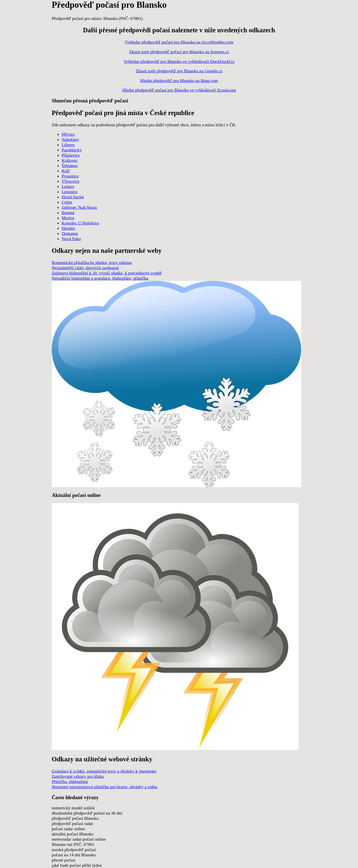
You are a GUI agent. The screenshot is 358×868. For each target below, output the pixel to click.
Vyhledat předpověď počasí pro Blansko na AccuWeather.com (179, 42)
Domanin (70, 233)
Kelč (66, 171)
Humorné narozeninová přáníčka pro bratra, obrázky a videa (104, 787)
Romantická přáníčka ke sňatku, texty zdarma (92, 262)
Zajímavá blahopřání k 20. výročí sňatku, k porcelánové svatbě (107, 273)
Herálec (68, 228)
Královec (70, 160)
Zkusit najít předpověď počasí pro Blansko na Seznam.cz (179, 52)
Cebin (67, 202)
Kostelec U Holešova (80, 223)
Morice (68, 218)
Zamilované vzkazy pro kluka (78, 776)
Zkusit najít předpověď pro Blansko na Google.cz (179, 71)
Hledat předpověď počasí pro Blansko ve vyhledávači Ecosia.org (179, 90)
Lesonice (70, 192)
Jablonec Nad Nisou (79, 207)
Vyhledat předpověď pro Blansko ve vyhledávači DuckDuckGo (179, 61)
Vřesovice (70, 181)
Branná (68, 213)
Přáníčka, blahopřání (70, 781)
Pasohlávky (72, 150)
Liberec (68, 145)
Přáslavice (71, 155)
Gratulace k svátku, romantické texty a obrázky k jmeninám (104, 771)
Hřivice (68, 134)
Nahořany (70, 139)
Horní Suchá (73, 197)
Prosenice (70, 176)
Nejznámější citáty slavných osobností (85, 268)
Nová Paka (71, 239)
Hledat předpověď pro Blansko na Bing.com (179, 81)
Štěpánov (70, 166)
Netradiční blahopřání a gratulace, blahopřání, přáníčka (100, 278)
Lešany (68, 186)
